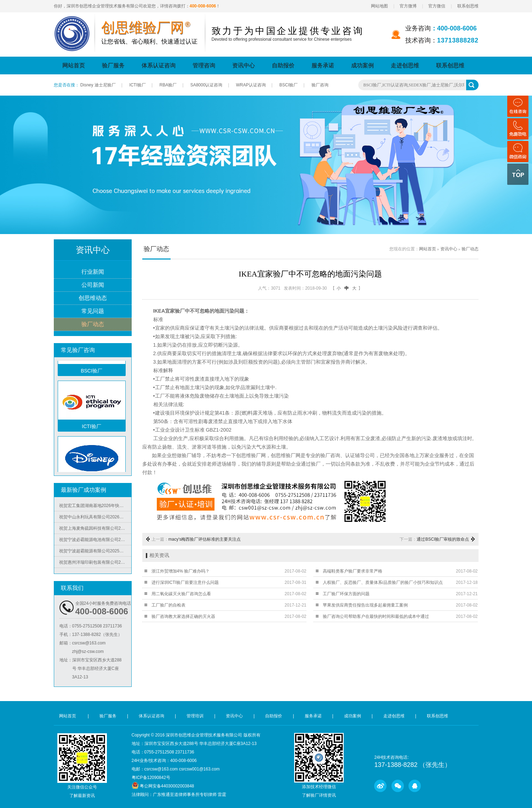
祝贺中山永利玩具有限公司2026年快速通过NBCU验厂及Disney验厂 (95, 518)
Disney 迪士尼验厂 (98, 85)
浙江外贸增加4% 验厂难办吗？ (181, 571)
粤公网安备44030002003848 (167, 786)
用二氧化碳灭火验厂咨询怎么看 (181, 594)
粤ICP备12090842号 (151, 778)
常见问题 (93, 311)
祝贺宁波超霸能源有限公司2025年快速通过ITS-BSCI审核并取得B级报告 (95, 552)
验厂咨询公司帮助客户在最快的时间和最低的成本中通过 (376, 616)
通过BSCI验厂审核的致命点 (443, 539)
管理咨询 (204, 65)
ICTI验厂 (138, 85)
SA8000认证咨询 (207, 85)
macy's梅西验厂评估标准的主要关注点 (205, 539)
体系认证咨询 (159, 65)
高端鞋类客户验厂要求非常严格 (353, 571)
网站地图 (379, 6)
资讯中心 (244, 65)
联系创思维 (468, 6)
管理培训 (195, 716)
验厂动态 (93, 325)
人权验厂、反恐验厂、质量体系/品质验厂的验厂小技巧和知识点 (383, 582)
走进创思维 (405, 65)
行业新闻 (93, 272)
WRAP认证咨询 (251, 85)
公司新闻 (93, 285)
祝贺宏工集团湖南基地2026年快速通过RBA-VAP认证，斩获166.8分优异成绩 (95, 507)
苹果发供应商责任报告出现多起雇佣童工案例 (365, 605)
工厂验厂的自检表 (168, 605)
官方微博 (408, 6)
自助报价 (283, 65)
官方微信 (437, 6)
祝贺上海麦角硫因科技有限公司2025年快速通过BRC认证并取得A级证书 (95, 529)
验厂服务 (113, 65)
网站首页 (74, 65)
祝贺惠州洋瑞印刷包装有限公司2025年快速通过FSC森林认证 (95, 563)
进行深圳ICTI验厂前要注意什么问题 (185, 582)
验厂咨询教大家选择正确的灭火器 (183, 616)
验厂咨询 (320, 85)
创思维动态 (93, 298)
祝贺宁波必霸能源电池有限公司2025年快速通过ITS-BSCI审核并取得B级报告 (95, 541)
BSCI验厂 (288, 85)
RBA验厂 (168, 85)
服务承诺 (323, 65)
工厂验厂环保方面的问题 (346, 594)
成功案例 (362, 65)
